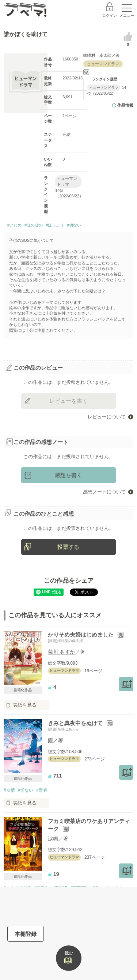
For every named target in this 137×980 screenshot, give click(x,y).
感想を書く (68, 475)
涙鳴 (53, 839)
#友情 (9, 790)
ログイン (110, 15)
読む (69, 953)
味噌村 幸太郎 (97, 55)
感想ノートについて (104, 492)
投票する (68, 547)
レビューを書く (68, 401)
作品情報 (125, 105)
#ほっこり (55, 225)
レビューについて (107, 417)
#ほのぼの (34, 225)
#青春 (42, 790)
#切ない (74, 225)
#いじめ (14, 225)
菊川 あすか (61, 652)
